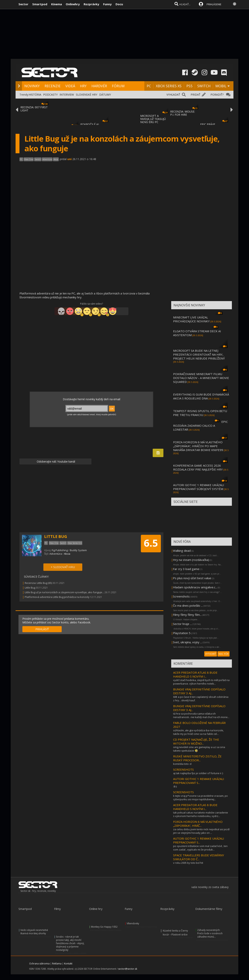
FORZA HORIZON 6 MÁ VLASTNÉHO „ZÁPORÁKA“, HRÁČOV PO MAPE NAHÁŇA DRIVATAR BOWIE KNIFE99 (198, 446)
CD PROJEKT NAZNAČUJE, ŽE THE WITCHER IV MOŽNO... (196, 741)
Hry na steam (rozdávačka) (191, 560)
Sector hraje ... (182, 624)
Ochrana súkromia (39, 964)
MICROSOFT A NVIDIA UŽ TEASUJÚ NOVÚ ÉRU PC (153, 119)
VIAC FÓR (224, 654)
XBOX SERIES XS (169, 86)
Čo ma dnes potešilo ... (188, 605)
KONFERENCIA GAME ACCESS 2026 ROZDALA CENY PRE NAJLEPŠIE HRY (198, 467)
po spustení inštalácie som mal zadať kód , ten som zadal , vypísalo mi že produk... (200, 848)
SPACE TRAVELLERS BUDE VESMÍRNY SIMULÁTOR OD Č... (199, 857)
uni (69, 159)
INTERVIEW (67, 95)
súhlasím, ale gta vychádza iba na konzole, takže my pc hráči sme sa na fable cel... (198, 732)
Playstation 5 (182, 633)
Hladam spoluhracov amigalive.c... (195, 587)
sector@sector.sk (128, 969)
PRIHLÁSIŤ (42, 629)
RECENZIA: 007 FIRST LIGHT (34, 109)
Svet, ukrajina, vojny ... (187, 642)
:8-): (175, 786)
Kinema (57, 4)
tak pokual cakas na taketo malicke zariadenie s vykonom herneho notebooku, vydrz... (201, 814)
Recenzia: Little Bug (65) (38, 583)
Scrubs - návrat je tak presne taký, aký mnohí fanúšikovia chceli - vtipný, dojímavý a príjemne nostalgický (70, 943)
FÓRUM (118, 86)
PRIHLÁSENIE (214, 4)
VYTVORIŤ (211, 654)
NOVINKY (32, 86)
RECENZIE (53, 86)
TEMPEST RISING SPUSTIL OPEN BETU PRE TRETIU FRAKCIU (200, 413)
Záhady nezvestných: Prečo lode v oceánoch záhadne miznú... (210, 933)
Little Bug (30, 588)
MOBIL (221, 86)
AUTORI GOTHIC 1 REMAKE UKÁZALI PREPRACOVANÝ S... (199, 781)
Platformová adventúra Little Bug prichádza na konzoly (57, 597)
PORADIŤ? (217, 95)
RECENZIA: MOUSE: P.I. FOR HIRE (183, 113)
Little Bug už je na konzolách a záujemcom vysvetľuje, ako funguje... (64, 592)
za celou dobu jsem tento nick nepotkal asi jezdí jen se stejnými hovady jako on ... (201, 831)
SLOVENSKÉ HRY (87, 95)
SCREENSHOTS (183, 769)
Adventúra (56, 554)
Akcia (67, 554)
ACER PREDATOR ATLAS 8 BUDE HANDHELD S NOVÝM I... (195, 674)
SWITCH (204, 86)
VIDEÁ (70, 86)
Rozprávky (91, 4)
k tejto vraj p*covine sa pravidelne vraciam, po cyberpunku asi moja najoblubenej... (200, 798)
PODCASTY (50, 95)
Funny (107, 4)
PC (149, 86)
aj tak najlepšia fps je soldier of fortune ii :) (198, 773)
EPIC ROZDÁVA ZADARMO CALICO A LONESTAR (200, 426)
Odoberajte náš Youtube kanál (56, 461)
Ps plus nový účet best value (192, 578)
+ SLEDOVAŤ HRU (63, 567)
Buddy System (78, 550)
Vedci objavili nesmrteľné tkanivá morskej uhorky (34, 932)
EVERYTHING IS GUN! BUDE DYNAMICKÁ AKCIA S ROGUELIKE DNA (201, 396)
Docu (119, 4)
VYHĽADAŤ (173, 95)
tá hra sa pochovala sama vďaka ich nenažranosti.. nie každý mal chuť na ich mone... (201, 715)
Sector (23, 4)
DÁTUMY (105, 95)
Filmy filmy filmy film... (187, 615)
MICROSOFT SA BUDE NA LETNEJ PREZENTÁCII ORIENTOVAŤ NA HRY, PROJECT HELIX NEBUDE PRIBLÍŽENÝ (199, 354)
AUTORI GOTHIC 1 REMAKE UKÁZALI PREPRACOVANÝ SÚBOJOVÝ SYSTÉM (199, 487)
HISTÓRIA (35, 95)
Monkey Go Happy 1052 (104, 927)
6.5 (151, 543)
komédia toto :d (182, 764)
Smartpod (40, 4)
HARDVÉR (99, 86)
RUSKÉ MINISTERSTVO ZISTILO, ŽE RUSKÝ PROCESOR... (197, 758)
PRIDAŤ (196, 95)
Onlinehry (73, 4)
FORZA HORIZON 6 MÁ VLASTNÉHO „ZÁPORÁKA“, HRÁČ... (198, 824)
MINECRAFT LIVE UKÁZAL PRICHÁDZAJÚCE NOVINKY (191, 319)
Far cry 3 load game (186, 569)
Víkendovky (133, 923)
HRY (83, 86)
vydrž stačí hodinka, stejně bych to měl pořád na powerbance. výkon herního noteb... (201, 682)
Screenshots (181, 596)
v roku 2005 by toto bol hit (188, 863)
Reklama (57, 964)
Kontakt (68, 964)
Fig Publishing (60, 550)
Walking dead (182, 551)
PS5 (189, 86)
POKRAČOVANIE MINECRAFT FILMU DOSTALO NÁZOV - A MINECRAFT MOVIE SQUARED (201, 378)
